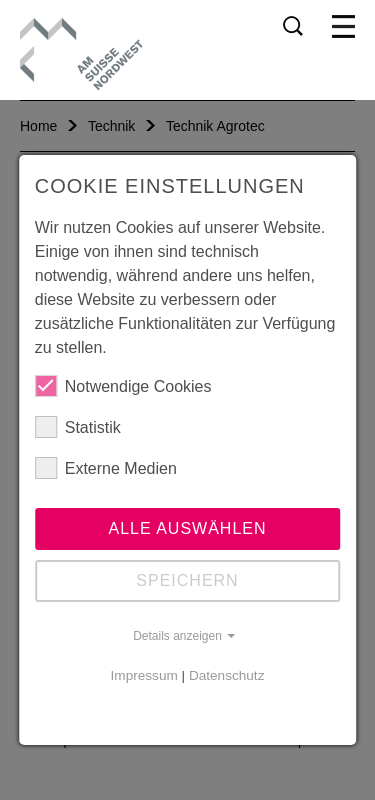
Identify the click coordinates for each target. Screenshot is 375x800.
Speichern (187, 580)
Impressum (144, 675)
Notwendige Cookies (123, 386)
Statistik (78, 427)
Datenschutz (227, 675)
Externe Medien (106, 468)
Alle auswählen (187, 528)
